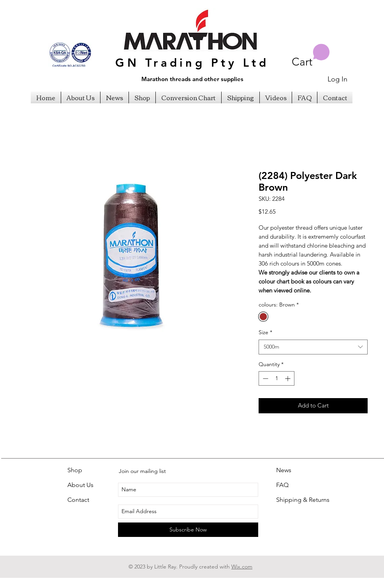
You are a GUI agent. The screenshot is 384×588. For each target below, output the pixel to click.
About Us (80, 485)
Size (265, 332)
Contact (78, 500)
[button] (311, 56)
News (284, 470)
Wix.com (242, 567)
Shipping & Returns (303, 500)
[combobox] (313, 347)
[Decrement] (265, 378)
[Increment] (288, 378)
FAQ (282, 485)
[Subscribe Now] (188, 530)
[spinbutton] (277, 378)
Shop (75, 470)
